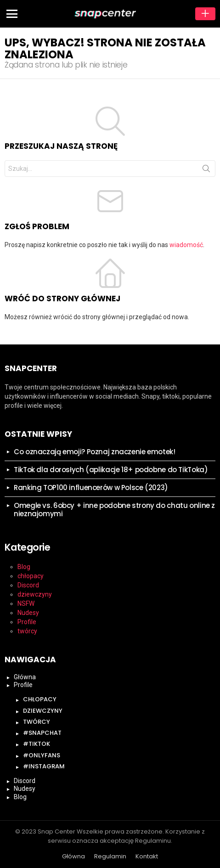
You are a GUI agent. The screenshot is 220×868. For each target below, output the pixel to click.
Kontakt (147, 857)
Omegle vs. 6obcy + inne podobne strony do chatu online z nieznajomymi (114, 510)
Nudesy (28, 613)
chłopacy (31, 576)
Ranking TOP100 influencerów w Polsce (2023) (91, 488)
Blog (24, 567)
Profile (27, 622)
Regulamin (110, 857)
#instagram (44, 766)
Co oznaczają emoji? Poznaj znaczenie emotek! (95, 452)
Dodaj (205, 14)
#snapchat (42, 733)
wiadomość (186, 245)
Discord (28, 585)
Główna (25, 677)
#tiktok (37, 744)
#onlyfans (42, 755)
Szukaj (206, 170)
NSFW (26, 603)
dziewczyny (35, 594)
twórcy (27, 631)
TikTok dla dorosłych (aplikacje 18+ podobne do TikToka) (111, 470)
